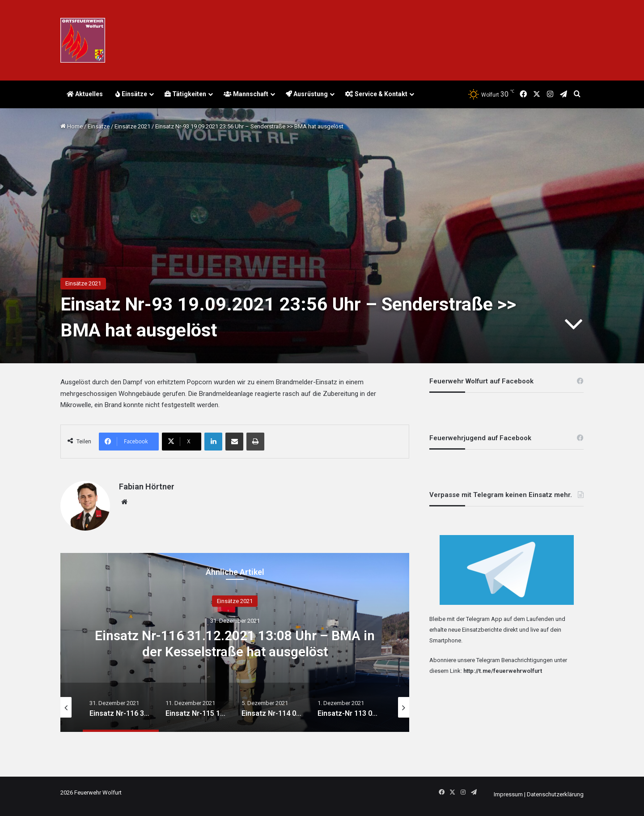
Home (72, 126)
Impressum (508, 794)
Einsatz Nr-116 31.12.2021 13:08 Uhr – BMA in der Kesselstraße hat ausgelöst (235, 643)
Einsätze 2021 (132, 126)
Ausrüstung (307, 94)
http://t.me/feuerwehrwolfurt (503, 671)
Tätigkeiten (185, 94)
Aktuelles (85, 94)
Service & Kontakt (376, 94)
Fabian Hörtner (147, 487)
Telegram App (484, 619)
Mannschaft (246, 94)
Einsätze (131, 94)
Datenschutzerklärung (555, 794)
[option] (235, 642)
